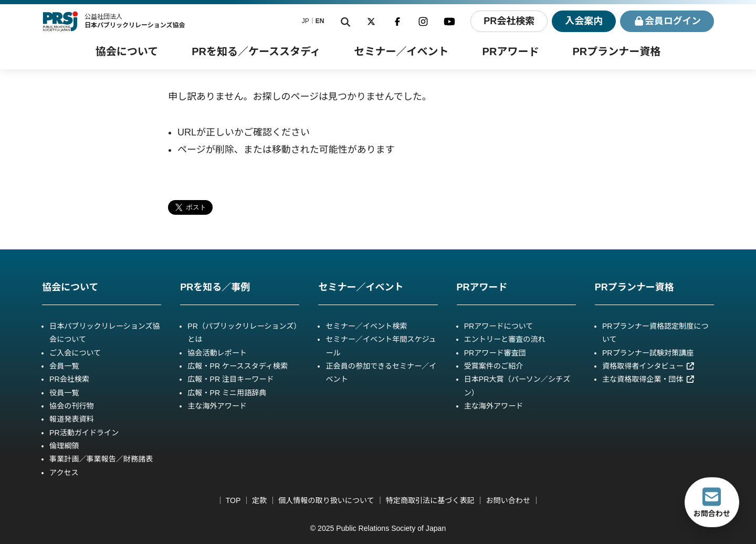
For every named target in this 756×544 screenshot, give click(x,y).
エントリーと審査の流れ (505, 339)
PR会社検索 (508, 21)
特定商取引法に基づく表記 (430, 500)
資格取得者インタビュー (648, 366)
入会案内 (583, 21)
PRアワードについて (499, 326)
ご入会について (75, 353)
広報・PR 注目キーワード (230, 379)
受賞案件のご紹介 (494, 366)
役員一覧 (64, 393)
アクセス (64, 473)
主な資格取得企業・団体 (648, 379)
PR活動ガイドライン (84, 433)
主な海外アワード (217, 406)
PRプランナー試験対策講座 (648, 353)
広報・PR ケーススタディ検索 (238, 366)
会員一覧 (64, 366)
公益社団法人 (135, 21)
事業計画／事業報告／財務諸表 (101, 459)
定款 (259, 500)
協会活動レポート (217, 353)
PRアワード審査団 (495, 353)
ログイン (667, 21)
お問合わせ (712, 502)
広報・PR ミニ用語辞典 (227, 393)
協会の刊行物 (71, 406)
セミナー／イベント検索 (366, 326)
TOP (233, 500)
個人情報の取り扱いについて (326, 500)
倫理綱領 (64, 446)
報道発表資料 (71, 419)
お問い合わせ (508, 500)
